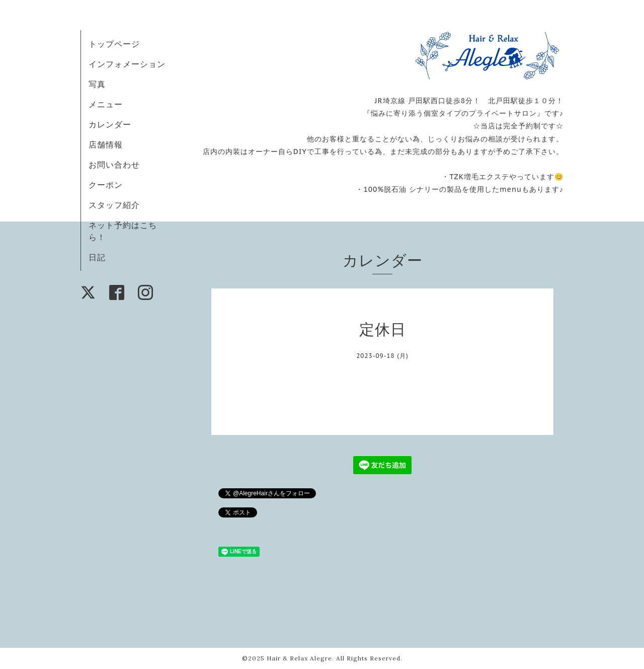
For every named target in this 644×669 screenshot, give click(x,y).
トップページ (114, 44)
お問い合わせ (114, 165)
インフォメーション (127, 64)
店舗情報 (106, 144)
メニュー (106, 104)
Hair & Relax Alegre (299, 658)
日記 (97, 257)
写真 (97, 84)
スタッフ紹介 (114, 205)
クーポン (106, 185)
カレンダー (110, 124)
